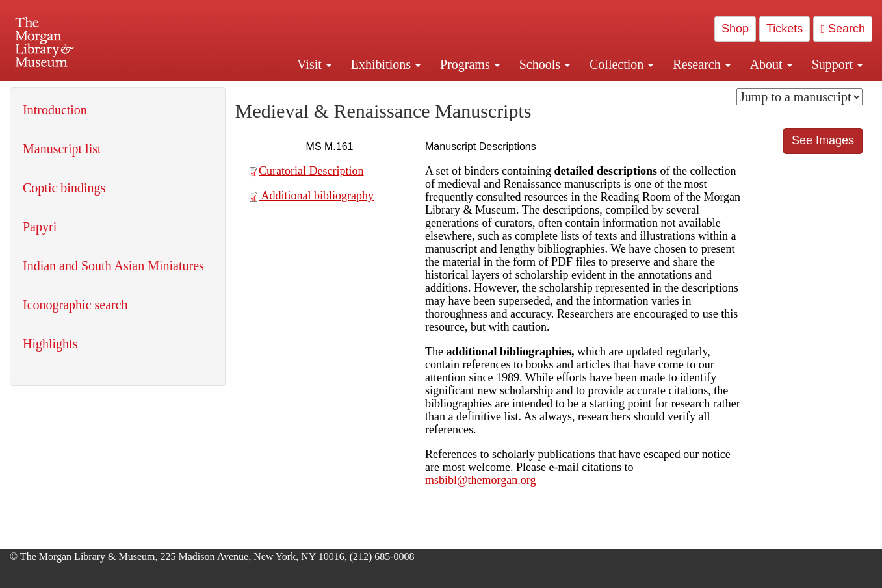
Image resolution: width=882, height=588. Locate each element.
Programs (470, 64)
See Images (823, 140)
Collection (621, 64)
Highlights (50, 344)
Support (837, 64)
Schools (545, 64)
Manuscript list (62, 149)
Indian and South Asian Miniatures (113, 266)
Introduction (55, 110)
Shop (735, 29)
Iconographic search (75, 305)
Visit (314, 64)
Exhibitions (386, 64)
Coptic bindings (64, 188)
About (771, 64)
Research (701, 64)
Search (843, 29)
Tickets (785, 29)
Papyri (40, 227)
